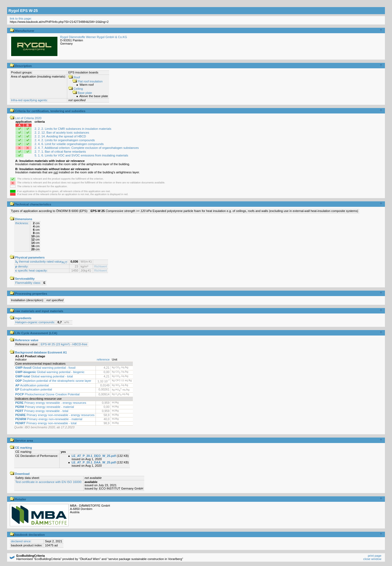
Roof (74, 77)
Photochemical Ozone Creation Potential (47, 394)
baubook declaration (27, 535)
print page (375, 556)
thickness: (22, 223)
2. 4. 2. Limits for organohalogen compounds (65, 140)
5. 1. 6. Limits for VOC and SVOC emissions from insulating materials (81, 155)
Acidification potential (32, 385)
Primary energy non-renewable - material (49, 419)
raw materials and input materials (36, 311)
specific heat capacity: (31, 270)
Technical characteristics (30, 204)
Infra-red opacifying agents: (29, 100)
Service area (21, 441)
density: (22, 266)
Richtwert (101, 266)
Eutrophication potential (34, 389)
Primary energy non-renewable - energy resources (55, 415)
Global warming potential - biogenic (50, 372)
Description (21, 66)
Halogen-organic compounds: (35, 322)
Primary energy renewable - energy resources (51, 403)
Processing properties (28, 294)
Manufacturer (22, 31)
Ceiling (76, 89)
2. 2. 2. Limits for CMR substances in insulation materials (73, 129)
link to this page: (21, 19)
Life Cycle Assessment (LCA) (33, 333)
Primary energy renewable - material (45, 407)
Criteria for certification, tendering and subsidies (48, 111)
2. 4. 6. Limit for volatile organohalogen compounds (69, 144)
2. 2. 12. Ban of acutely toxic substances (62, 133)
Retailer (18, 499)
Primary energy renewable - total (42, 411)
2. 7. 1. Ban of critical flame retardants (60, 152)
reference (103, 359)
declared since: (21, 541)
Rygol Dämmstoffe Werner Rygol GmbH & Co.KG (94, 37)
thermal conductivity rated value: (42, 262)
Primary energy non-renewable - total (46, 423)
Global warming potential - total (44, 376)
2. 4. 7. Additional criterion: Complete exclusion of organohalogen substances (87, 148)
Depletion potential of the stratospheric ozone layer (53, 381)
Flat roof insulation (88, 81)
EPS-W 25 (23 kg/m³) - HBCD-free (64, 344)
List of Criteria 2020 (26, 118)
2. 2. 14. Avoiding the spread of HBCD (60, 136)
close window (372, 559)
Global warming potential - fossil (45, 368)
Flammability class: (28, 283)
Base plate (82, 93)
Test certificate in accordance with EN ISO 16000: (49, 482)
